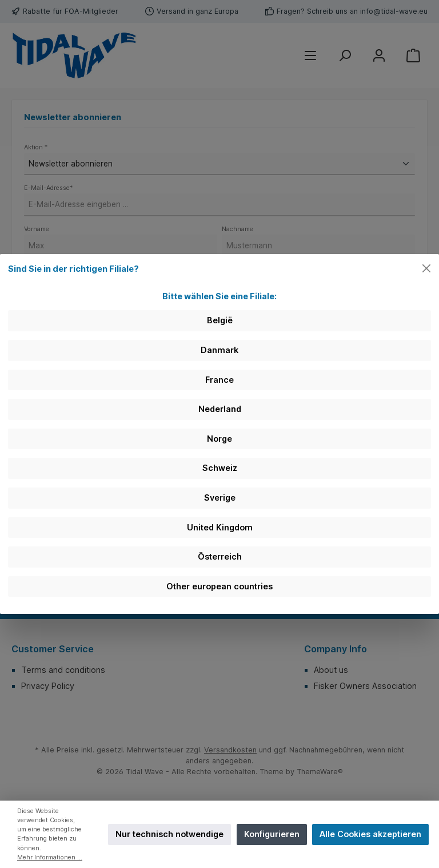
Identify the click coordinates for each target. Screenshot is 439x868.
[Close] (427, 269)
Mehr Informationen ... (50, 857)
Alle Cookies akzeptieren (370, 834)
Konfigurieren (272, 834)
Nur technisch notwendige (169, 834)
